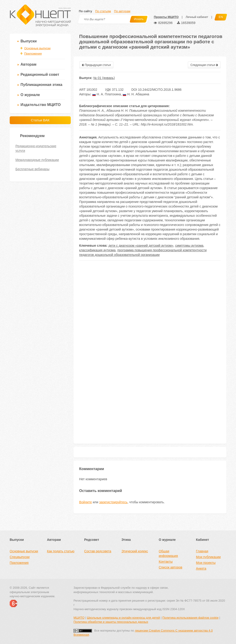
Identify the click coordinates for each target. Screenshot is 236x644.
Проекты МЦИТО (166, 17)
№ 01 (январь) (104, 78)
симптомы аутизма (189, 246)
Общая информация (168, 553)
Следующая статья (204, 65)
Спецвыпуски (20, 557)
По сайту (85, 11)
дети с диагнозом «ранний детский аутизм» (141, 246)
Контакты (166, 562)
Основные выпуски (37, 48)
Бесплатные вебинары (32, 169)
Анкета (201, 568)
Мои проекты (206, 563)
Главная (202, 551)
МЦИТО (79, 618)
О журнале (30, 95)
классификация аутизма (97, 250)
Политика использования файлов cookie (190, 618)
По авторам (122, 11)
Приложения (33, 54)
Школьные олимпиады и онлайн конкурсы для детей (123, 618)
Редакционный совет (40, 75)
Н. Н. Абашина (136, 94)
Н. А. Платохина (107, 94)
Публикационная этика (41, 85)
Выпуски (29, 41)
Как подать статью (61, 551)
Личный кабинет (197, 17)
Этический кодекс (135, 551)
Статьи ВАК (40, 120)
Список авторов (171, 567)
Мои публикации (208, 557)
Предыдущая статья (96, 65)
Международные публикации (37, 160)
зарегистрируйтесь (113, 502)
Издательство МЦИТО (41, 105)
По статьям (103, 11)
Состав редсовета (98, 551)
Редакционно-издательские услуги (36, 148)
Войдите (86, 502)
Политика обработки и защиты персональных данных (111, 622)
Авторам (28, 64)
